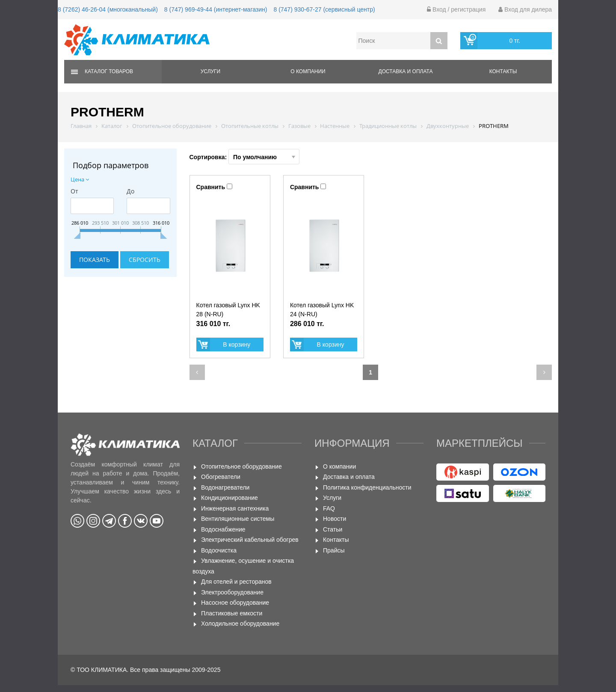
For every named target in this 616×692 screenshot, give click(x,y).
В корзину (237, 345)
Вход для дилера (525, 9)
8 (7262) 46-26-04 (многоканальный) (108, 9)
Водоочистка (219, 550)
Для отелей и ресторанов (236, 582)
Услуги (211, 71)
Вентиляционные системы (238, 519)
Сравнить (211, 187)
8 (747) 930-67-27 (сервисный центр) (324, 9)
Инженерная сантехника (235, 508)
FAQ (329, 508)
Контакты (503, 71)
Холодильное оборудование (240, 624)
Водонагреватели (225, 487)
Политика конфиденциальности (367, 487)
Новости (335, 519)
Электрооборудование (232, 592)
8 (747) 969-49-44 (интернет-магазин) (216, 9)
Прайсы (334, 550)
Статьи (333, 529)
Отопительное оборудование (241, 466)
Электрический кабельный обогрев (250, 540)
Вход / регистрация (456, 9)
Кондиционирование (230, 498)
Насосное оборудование (235, 603)
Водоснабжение (223, 529)
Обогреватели (221, 477)
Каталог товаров (109, 71)
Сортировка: (245, 157)
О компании (308, 71)
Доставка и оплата (406, 71)
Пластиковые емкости (232, 613)
